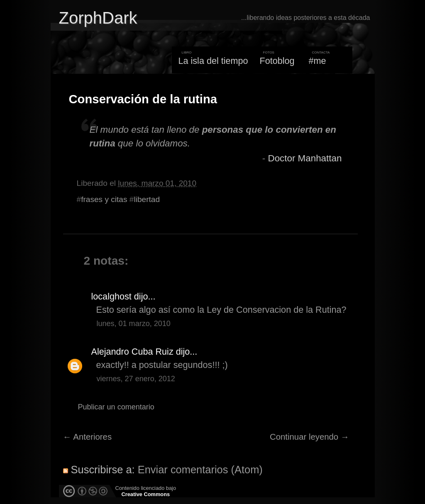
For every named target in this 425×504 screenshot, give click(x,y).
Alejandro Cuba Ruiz (132, 352)
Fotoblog (277, 61)
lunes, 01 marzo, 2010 (134, 324)
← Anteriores (88, 437)
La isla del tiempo (213, 61)
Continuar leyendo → (309, 437)
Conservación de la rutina (143, 99)
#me (318, 61)
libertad (147, 199)
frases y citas (104, 199)
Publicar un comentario (116, 407)
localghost (111, 296)
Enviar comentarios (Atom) (200, 470)
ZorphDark (98, 18)
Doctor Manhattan (305, 158)
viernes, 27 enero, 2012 (136, 379)
